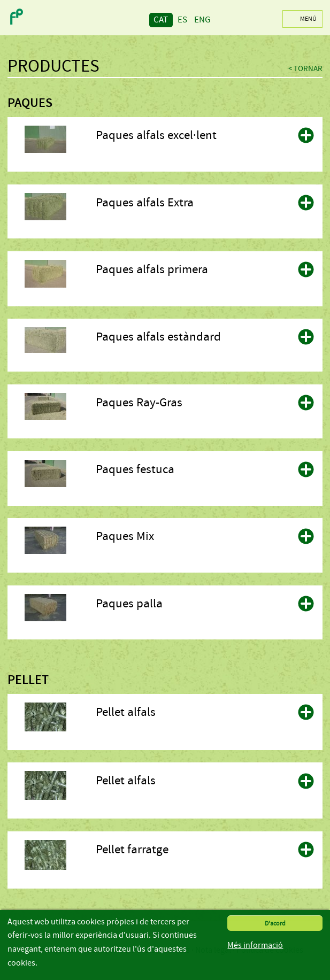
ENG (202, 20)
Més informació (255, 945)
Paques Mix (125, 536)
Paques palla (129, 604)
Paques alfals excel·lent (156, 135)
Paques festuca (135, 469)
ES (182, 20)
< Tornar (305, 69)
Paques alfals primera (152, 269)
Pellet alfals (126, 712)
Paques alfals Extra (145, 203)
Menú (308, 19)
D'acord (275, 923)
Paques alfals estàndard (158, 337)
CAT (161, 20)
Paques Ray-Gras (139, 403)
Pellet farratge (132, 850)
